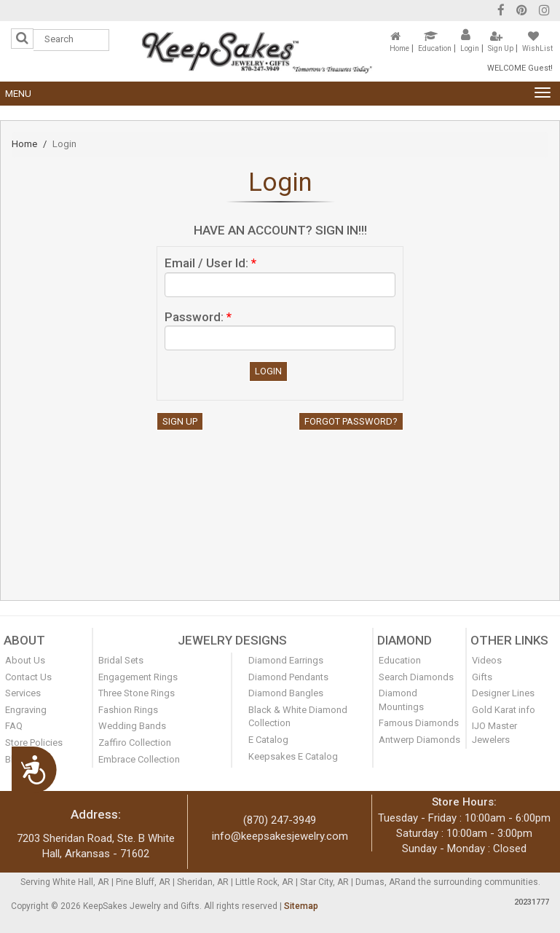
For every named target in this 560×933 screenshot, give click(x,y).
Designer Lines (503, 693)
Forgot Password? (351, 421)
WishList (537, 48)
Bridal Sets (121, 660)
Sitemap (301, 906)
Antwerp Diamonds (419, 740)
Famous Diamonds (419, 723)
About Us (25, 660)
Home (399, 48)
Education (435, 48)
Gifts (482, 677)
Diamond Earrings (286, 660)
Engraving (26, 710)
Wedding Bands (132, 726)
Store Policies (34, 743)
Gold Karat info (504, 710)
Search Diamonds (416, 677)
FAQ (14, 726)
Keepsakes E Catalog (293, 756)
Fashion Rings (128, 710)
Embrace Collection (139, 759)
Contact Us (28, 677)
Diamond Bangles (286, 693)
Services (23, 693)
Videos (487, 660)
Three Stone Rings (137, 693)
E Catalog (268, 740)
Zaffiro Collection (135, 743)
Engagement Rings (138, 677)
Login (470, 48)
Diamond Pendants (288, 677)
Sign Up (501, 48)
